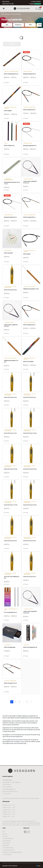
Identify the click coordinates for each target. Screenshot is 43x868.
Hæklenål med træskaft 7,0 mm (31, 289)
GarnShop (8, 14)
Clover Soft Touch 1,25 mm (30, 433)
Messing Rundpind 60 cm (10, 217)
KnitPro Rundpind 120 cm (10, 683)
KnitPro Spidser (8, 111)
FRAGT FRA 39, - (6, 2)
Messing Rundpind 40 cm (29, 74)
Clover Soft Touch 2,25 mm (11, 469)
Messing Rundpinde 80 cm (30, 146)
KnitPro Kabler (27, 254)
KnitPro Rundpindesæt (10, 647)
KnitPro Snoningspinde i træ (30, 647)
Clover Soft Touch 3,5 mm (10, 541)
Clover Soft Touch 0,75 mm (30, 505)
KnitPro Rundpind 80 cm (29, 217)
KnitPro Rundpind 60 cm (29, 325)
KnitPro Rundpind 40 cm (29, 110)
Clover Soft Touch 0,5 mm (29, 397)
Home (3, 14)
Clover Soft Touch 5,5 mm (29, 577)
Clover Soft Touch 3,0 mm (10, 290)
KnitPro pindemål (8, 253)
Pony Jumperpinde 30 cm (10, 612)
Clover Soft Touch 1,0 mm (10, 433)
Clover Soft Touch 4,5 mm (29, 541)
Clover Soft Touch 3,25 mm (30, 469)
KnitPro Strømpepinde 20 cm (11, 74)
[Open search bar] (36, 9)
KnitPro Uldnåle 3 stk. (9, 146)
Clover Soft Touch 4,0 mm (10, 397)
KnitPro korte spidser (28, 361)
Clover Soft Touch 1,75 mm (11, 505)
